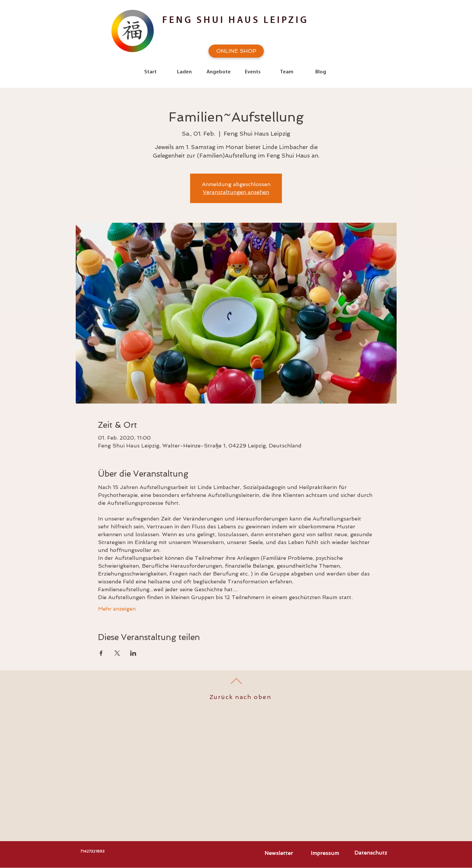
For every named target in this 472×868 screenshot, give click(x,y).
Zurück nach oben (240, 697)
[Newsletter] (279, 853)
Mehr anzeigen (117, 609)
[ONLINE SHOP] (236, 51)
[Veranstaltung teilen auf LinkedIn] (133, 653)
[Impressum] (325, 853)
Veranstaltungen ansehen (236, 192)
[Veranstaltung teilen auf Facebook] (101, 653)
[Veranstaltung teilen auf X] (117, 653)
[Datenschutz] (371, 853)
